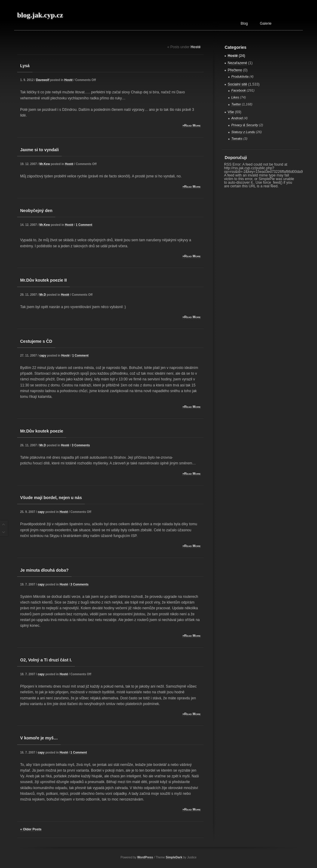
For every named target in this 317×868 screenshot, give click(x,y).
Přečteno (235, 70)
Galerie (266, 23)
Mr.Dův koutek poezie (42, 431)
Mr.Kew (45, 164)
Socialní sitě (237, 84)
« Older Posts (31, 829)
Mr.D (43, 295)
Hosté (69, 80)
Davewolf (43, 80)
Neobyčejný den (36, 211)
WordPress (145, 857)
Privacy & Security (245, 125)
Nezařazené (237, 63)
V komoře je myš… (39, 738)
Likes (235, 97)
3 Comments (81, 445)
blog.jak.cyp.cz (40, 15)
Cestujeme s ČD (36, 341)
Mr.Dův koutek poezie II (43, 280)
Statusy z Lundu (243, 132)
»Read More (191, 125)
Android (237, 118)
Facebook (239, 90)
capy (43, 356)
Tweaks (237, 139)
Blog (244, 23)
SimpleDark (174, 857)
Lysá (25, 66)
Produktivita (240, 76)
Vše (231, 112)
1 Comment (84, 225)
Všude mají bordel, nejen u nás (51, 498)
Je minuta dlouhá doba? (44, 570)
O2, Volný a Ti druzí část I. (46, 660)
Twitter (236, 104)
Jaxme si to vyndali (39, 150)
